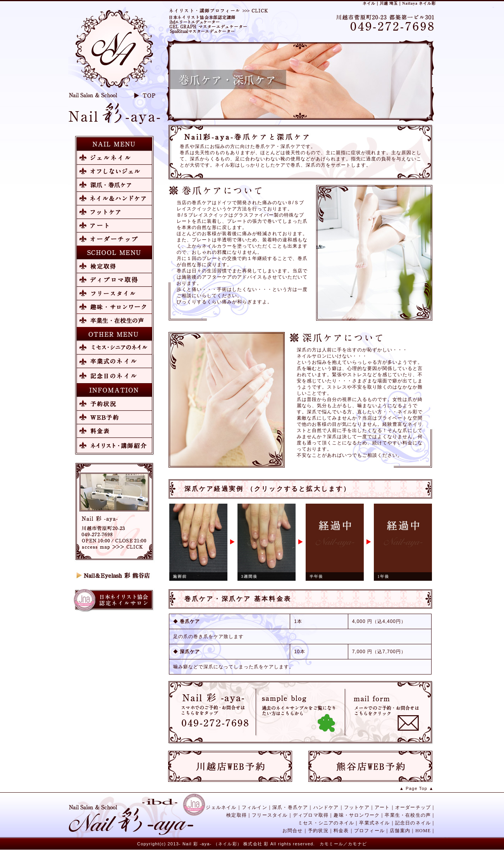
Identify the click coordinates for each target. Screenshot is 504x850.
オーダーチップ (413, 807)
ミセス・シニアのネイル (326, 823)
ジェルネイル (221, 807)
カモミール (331, 844)
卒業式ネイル (374, 823)
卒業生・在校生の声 (408, 815)
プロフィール (369, 831)
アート (382, 807)
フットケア (357, 807)
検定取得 (237, 815)
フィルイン (255, 807)
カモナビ (357, 844)
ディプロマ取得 (311, 815)
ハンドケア (326, 807)
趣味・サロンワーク (357, 815)
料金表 (341, 831)
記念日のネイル (413, 823)
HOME (423, 831)
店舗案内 (400, 831)
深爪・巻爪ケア (290, 807)
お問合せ (293, 831)
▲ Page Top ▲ (417, 788)
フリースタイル (270, 815)
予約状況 (318, 831)
